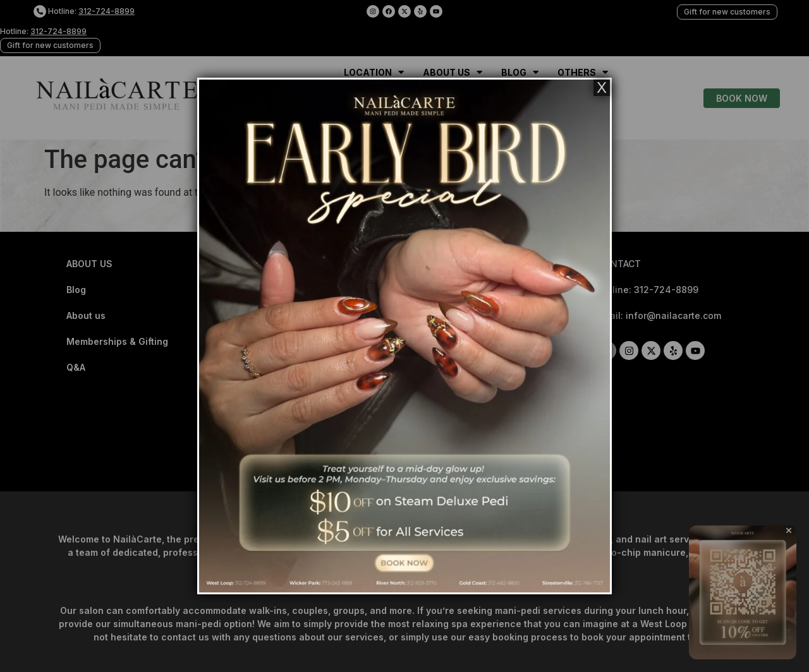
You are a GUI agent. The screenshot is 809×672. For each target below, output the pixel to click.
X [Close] (602, 88)
